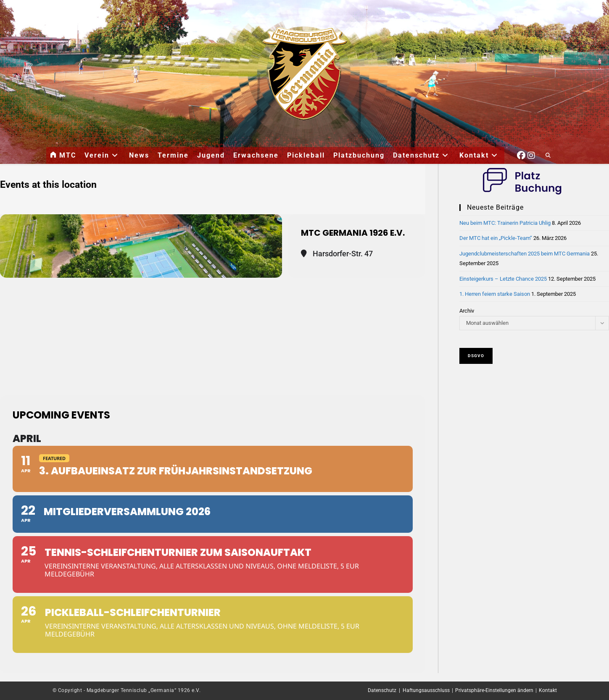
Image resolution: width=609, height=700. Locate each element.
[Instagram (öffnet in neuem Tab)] (531, 154)
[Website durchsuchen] (548, 156)
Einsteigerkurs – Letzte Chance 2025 (503, 279)
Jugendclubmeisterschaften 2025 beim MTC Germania (525, 254)
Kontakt (548, 690)
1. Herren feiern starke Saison (495, 294)
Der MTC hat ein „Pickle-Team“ (496, 238)
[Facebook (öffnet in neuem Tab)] (521, 154)
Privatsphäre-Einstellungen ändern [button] (494, 690)
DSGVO (476, 356)
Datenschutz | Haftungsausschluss (409, 690)
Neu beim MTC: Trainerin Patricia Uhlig (505, 223)
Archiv (467, 311)
